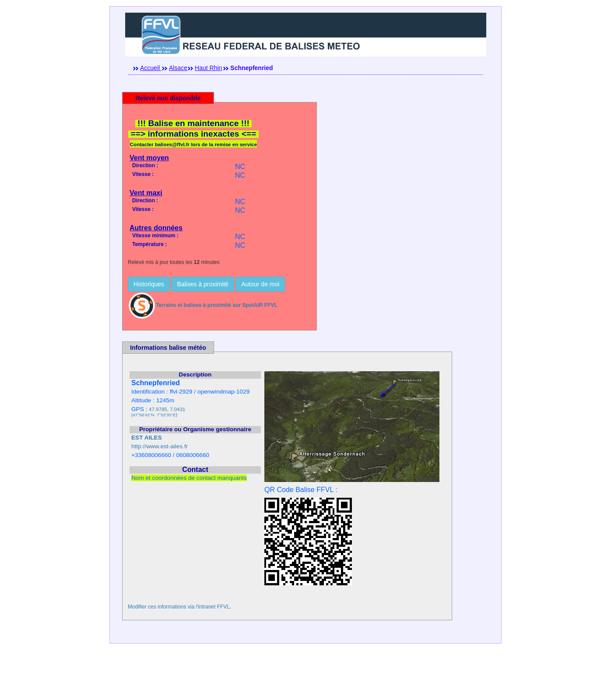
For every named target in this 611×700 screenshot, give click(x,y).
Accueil (151, 68)
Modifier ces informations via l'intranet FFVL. (179, 607)
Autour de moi (260, 284)
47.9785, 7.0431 (167, 409)
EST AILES (147, 438)
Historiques (149, 284)
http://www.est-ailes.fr (160, 446)
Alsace (178, 68)
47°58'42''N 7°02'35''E (154, 415)
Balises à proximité (203, 284)
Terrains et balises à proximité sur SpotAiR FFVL (203, 305)
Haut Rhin (208, 68)
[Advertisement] (305, 680)
